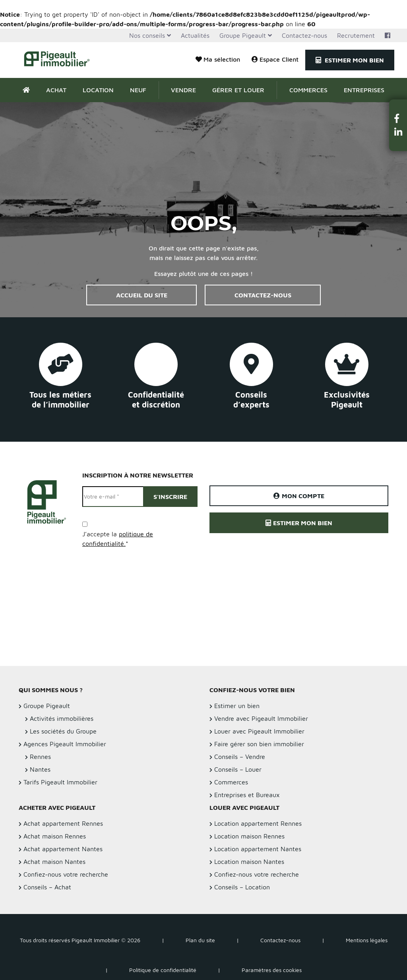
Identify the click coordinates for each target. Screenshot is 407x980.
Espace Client (275, 59)
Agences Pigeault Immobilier (65, 744)
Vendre (183, 90)
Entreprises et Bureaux (247, 795)
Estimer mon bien (350, 60)
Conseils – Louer (238, 769)
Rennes (40, 757)
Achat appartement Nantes (63, 849)
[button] (398, 118)
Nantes (40, 769)
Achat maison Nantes (54, 862)
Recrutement (356, 35)
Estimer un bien (237, 706)
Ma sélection (218, 59)
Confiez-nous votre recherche (66, 874)
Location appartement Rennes (258, 823)
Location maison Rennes (249, 836)
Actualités (195, 35)
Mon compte (299, 496)
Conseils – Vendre (240, 757)
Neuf (138, 90)
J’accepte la (118, 539)
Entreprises (364, 90)
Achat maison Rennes (55, 836)
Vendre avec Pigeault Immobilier (261, 718)
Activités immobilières (62, 718)
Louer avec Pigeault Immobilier (259, 731)
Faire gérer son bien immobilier (259, 744)
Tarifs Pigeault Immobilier (60, 782)
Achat (56, 90)
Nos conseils (147, 35)
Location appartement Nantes (258, 849)
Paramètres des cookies (272, 970)
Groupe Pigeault (243, 35)
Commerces (308, 90)
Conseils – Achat (47, 887)
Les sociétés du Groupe (63, 731)
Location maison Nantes (249, 862)
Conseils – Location (242, 887)
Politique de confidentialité (163, 970)
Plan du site (200, 940)
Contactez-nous (304, 35)
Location (98, 90)
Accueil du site (142, 295)
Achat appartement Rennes (63, 823)
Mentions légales (367, 940)
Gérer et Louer (238, 90)
